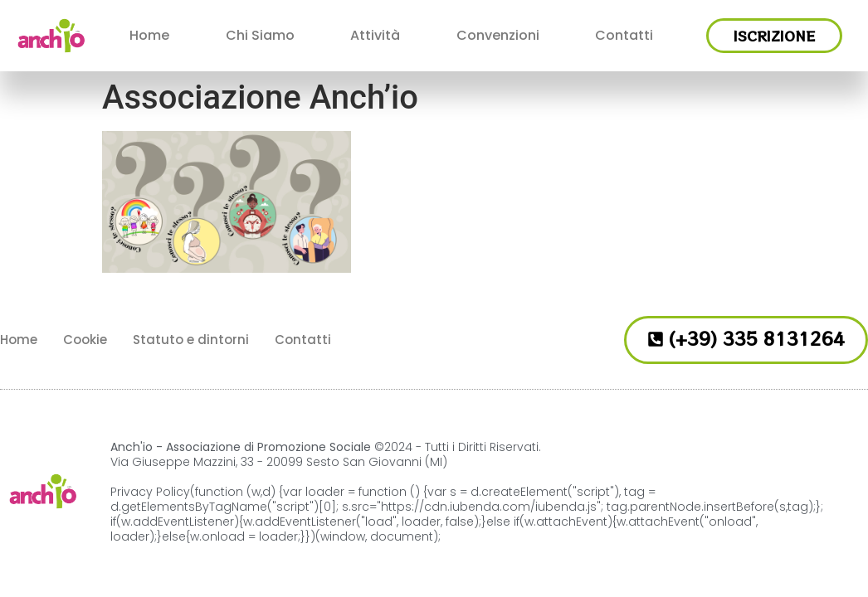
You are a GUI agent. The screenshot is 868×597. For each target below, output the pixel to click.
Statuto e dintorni (191, 340)
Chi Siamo (260, 35)
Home (149, 35)
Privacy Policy (150, 492)
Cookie (85, 340)
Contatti (624, 35)
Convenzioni (498, 35)
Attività (375, 35)
